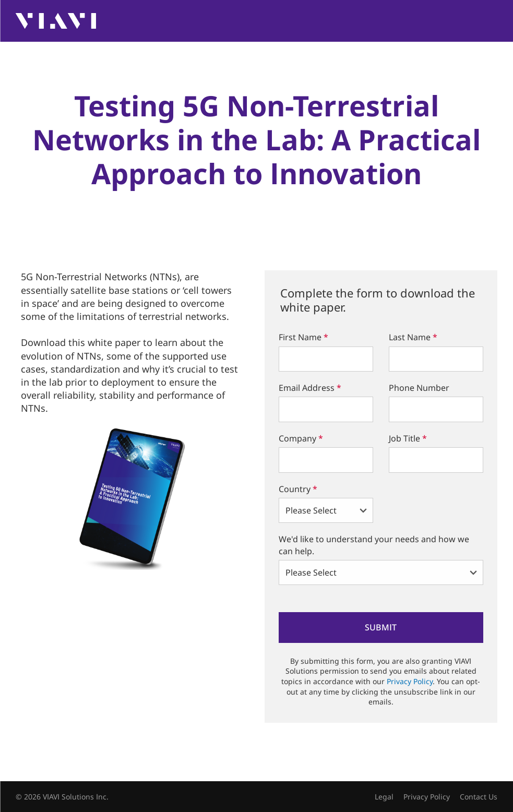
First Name (303, 337)
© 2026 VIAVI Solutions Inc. (62, 797)
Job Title (408, 438)
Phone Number (419, 388)
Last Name (413, 337)
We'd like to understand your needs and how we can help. (374, 545)
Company (301, 438)
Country (298, 489)
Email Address (310, 388)
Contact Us (479, 797)
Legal (384, 797)
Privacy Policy (410, 681)
